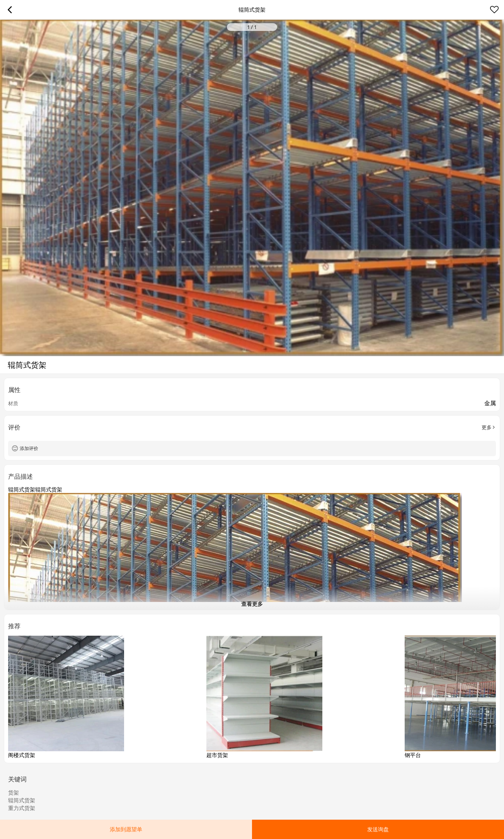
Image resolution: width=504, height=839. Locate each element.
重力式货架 (22, 808)
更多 (487, 427)
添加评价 (29, 448)
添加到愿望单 (126, 829)
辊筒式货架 (22, 800)
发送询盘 (378, 829)
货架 (14, 793)
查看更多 (252, 604)
